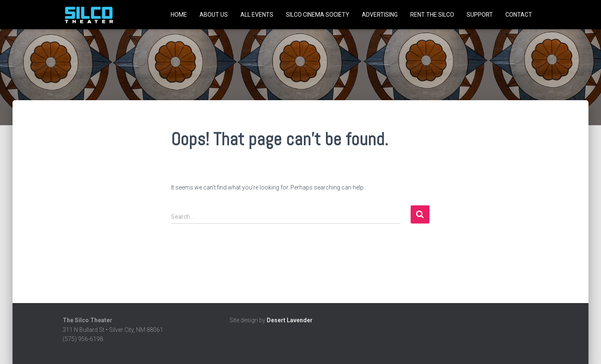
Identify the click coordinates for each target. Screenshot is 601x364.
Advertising (380, 15)
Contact (519, 15)
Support (480, 15)
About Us (214, 15)
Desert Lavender (290, 320)
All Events (257, 15)
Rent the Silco (432, 15)
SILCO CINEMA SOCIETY (318, 15)
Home (179, 15)
